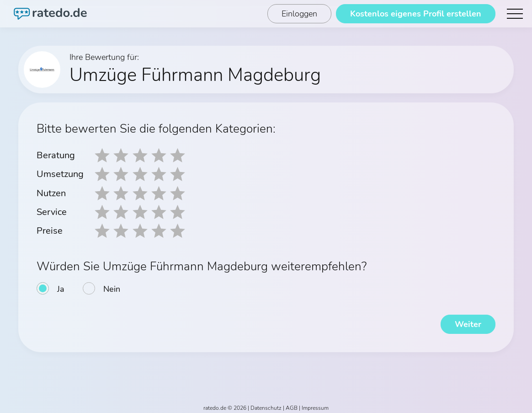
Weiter (468, 321)
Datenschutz (266, 405)
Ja (61, 286)
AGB (292, 405)
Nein (112, 286)
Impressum (315, 405)
